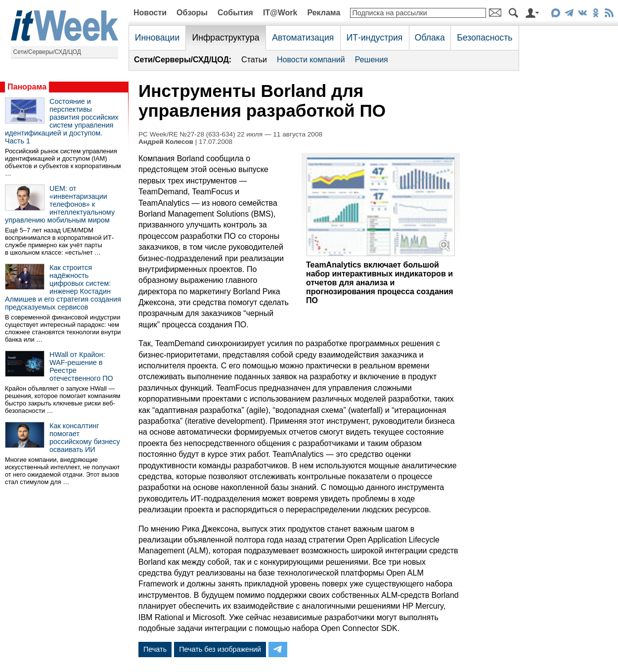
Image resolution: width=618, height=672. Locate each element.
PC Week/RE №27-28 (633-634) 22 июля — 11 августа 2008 (230, 134)
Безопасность (485, 38)
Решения (372, 60)
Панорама (27, 87)
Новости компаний (311, 60)
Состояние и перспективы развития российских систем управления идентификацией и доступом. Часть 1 (62, 121)
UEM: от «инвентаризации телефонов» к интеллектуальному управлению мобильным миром (60, 204)
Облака (430, 38)
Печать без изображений (220, 649)
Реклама (324, 13)
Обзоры (192, 13)
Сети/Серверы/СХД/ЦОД (47, 52)
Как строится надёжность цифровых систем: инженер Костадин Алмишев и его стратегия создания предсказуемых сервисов (63, 287)
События (235, 13)
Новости (150, 13)
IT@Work (280, 13)
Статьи (254, 60)
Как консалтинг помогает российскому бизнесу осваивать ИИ (85, 438)
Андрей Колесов (166, 142)
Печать (155, 649)
